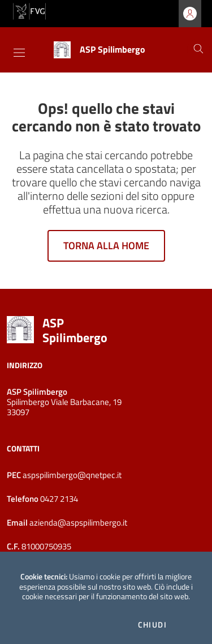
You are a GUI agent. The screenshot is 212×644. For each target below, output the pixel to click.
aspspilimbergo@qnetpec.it (72, 475)
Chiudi (152, 625)
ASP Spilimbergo (75, 330)
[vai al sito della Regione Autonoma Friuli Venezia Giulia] (29, 10)
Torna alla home (106, 246)
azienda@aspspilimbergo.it (77, 523)
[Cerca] (198, 50)
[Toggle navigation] (19, 53)
